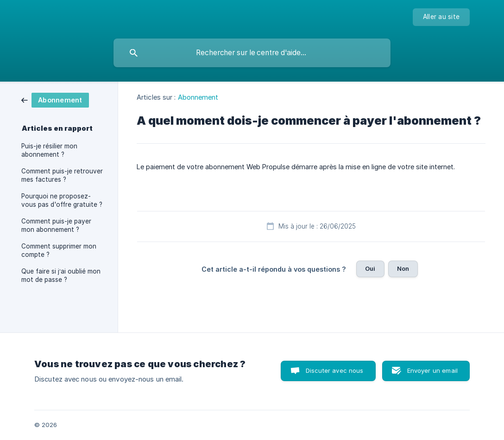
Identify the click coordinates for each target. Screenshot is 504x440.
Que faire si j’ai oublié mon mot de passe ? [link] (61, 275)
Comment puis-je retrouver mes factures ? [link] (62, 175)
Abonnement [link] (198, 97)
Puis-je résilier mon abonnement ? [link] (49, 150)
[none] (441, 17)
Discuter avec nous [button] (335, 370)
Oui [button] (370, 268)
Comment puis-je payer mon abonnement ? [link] (56, 225)
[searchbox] (252, 53)
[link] (55, 99)
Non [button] (403, 268)
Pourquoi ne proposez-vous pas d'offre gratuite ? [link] (62, 200)
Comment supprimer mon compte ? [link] (59, 250)
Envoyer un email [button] (432, 370)
